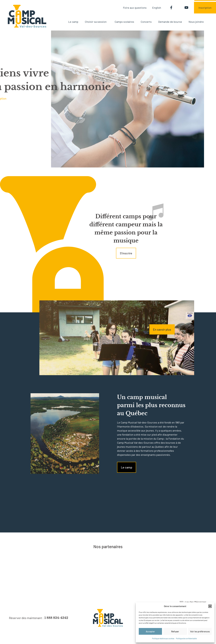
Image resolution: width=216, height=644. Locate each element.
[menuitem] (157, 8)
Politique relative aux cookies (163, 638)
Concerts (146, 22)
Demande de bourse (170, 22)
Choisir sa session (96, 22)
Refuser (175, 631)
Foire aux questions (135, 8)
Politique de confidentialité (186, 638)
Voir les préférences (200, 631)
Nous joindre (196, 22)
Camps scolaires (124, 22)
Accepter (150, 631)
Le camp (73, 22)
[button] (210, 606)
